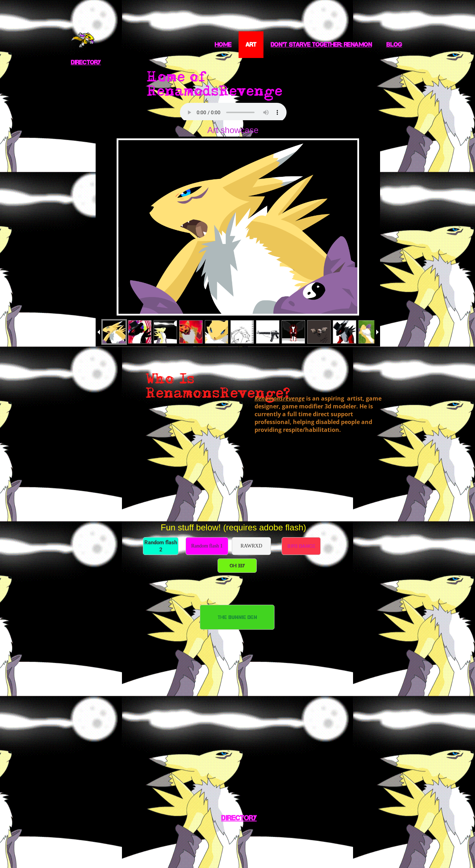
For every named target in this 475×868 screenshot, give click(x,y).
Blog (394, 44)
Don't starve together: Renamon (321, 44)
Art (251, 44)
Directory (86, 62)
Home (223, 44)
